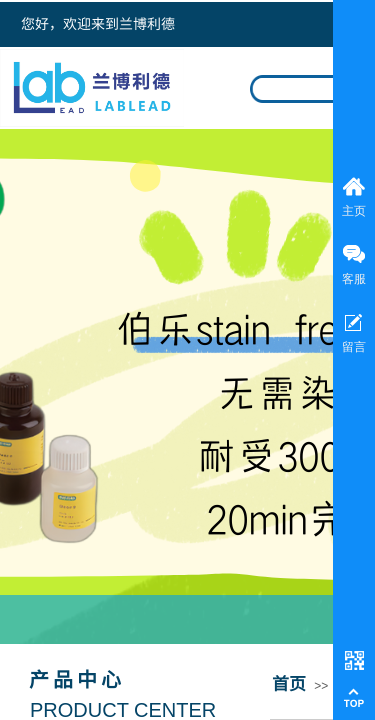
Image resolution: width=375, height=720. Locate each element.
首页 (289, 682)
